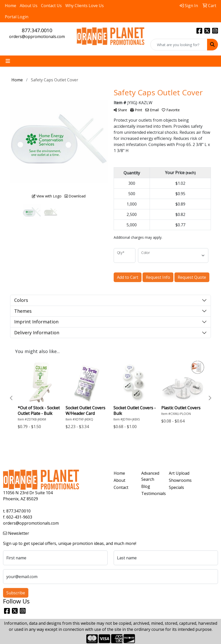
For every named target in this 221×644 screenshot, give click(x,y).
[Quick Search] (179, 45)
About (119, 480)
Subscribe (16, 593)
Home (11, 6)
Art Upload (179, 473)
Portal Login (17, 17)
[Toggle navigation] (8, 61)
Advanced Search (150, 476)
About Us (29, 6)
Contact (121, 487)
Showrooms (180, 480)
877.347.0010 (37, 30)
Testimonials (152, 493)
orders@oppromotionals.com (37, 36)
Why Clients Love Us (85, 6)
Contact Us (51, 6)
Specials (176, 487)
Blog (146, 486)
